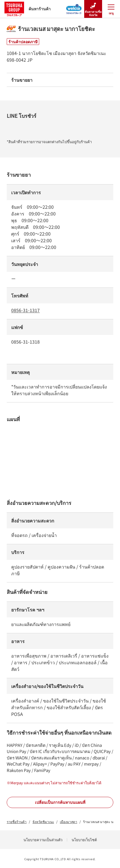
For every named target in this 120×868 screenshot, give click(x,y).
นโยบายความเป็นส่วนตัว (43, 840)
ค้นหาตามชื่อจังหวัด (93, 9)
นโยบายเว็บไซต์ (84, 840)
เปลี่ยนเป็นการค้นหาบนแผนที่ (60, 802)
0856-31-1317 (25, 310)
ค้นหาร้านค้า (28, 9)
